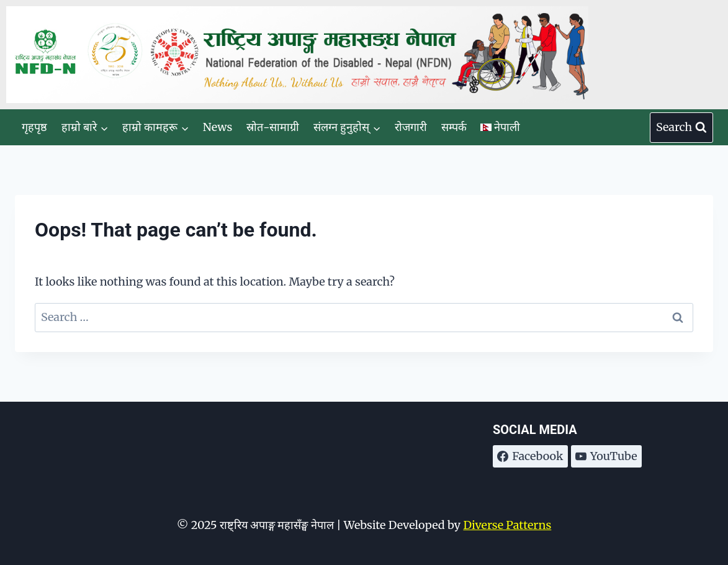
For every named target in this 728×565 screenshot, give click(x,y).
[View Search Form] (681, 128)
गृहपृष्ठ (34, 127)
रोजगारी (411, 127)
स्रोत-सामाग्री (273, 127)
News (218, 127)
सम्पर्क (454, 127)
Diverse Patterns (507, 525)
